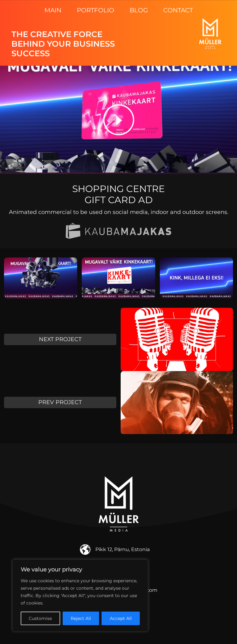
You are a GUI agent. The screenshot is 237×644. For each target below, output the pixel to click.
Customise (40, 618)
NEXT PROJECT (60, 339)
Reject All (81, 618)
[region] (80, 596)
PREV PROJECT (60, 402)
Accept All (121, 618)
